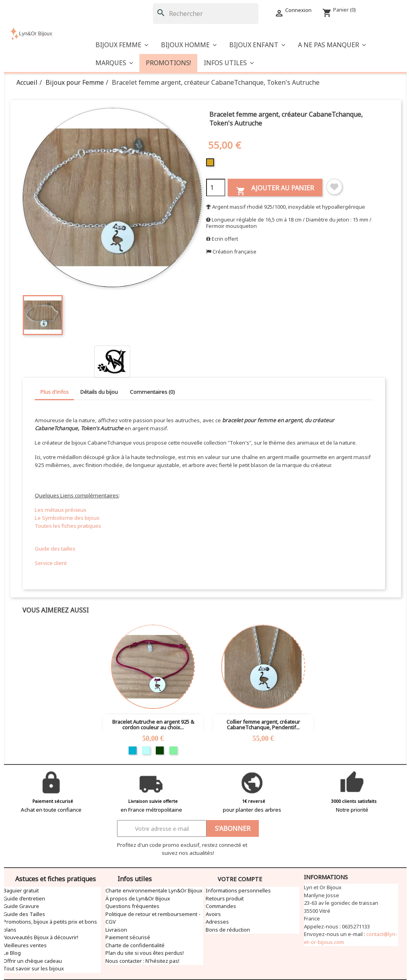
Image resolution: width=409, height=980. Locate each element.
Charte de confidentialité (135, 945)
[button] (332, 45)
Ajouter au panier (275, 190)
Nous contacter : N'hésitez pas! (142, 961)
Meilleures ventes (25, 945)
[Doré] (211, 164)
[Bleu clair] (146, 750)
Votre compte (240, 879)
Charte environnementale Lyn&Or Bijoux (154, 890)
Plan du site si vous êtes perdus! (145, 953)
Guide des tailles (55, 549)
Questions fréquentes (132, 906)
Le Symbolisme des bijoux (67, 518)
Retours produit (225, 898)
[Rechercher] (206, 14)
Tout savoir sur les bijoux (34, 968)
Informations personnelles (238, 890)
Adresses (217, 922)
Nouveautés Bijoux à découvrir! (41, 937)
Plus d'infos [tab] (55, 392)
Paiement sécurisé (128, 937)
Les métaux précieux (61, 510)
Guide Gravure (21, 906)
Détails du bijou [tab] (99, 392)
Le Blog (12, 953)
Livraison (116, 930)
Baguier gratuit (21, 890)
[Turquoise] (133, 750)
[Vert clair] (173, 750)
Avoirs (213, 914)
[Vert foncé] (160, 750)
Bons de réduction (228, 930)
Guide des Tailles (24, 914)
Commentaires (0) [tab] (152, 392)
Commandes (221, 906)
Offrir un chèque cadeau (33, 961)
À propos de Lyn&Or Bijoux (138, 898)
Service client (51, 563)
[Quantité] (216, 188)
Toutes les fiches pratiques (68, 526)
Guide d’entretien (24, 898)
